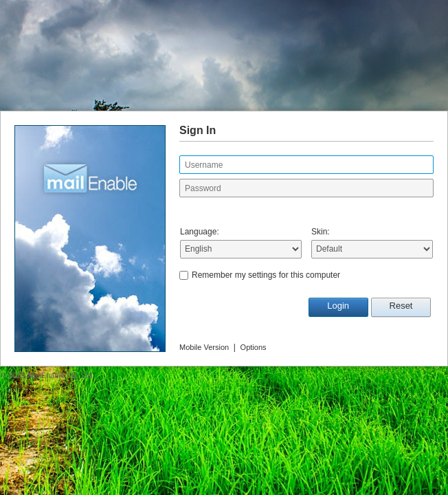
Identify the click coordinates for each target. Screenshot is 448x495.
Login (338, 306)
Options (254, 347)
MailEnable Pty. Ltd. (61, 375)
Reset (401, 306)
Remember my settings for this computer (266, 275)
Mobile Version (204, 347)
